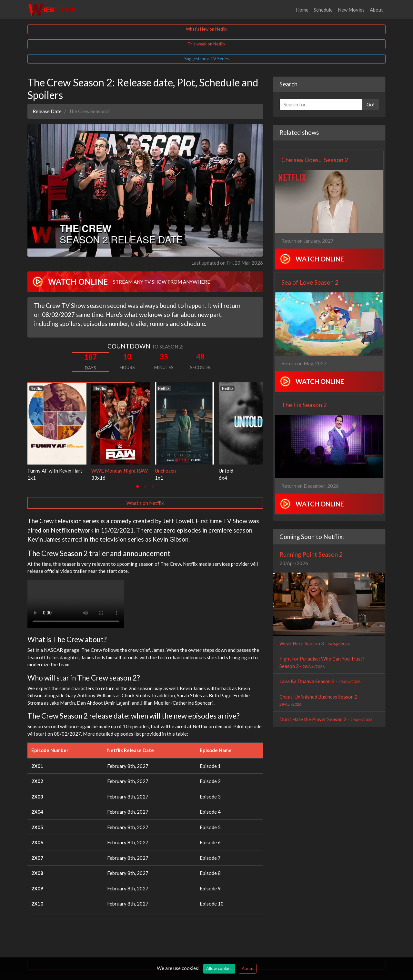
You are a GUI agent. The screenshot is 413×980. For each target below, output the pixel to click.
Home (302, 10)
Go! (371, 104)
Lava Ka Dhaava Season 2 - (320, 681)
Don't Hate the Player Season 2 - (326, 719)
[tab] (137, 486)
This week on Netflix (206, 44)
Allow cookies (219, 968)
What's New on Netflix (207, 29)
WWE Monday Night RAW (120, 471)
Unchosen (165, 471)
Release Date (47, 111)
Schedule (323, 10)
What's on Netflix (145, 503)
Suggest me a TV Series (206, 59)
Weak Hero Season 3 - (315, 643)
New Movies (351, 10)
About (376, 10)
